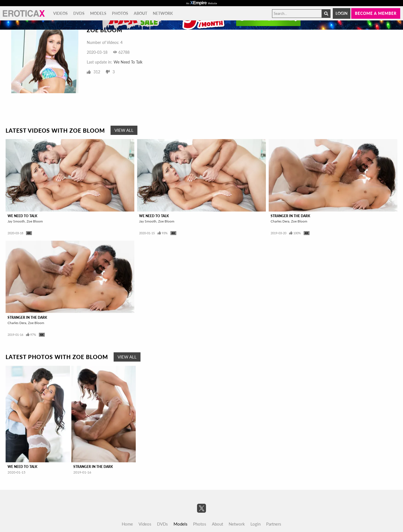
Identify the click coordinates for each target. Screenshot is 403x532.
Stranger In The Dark (290, 216)
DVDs (79, 13)
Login (342, 13)
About (140, 13)
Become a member (376, 13)
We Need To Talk (128, 62)
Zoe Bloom (35, 221)
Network (163, 13)
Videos (60, 13)
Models (98, 13)
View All (124, 130)
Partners (274, 524)
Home (127, 524)
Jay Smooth (16, 221)
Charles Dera (280, 221)
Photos (120, 13)
